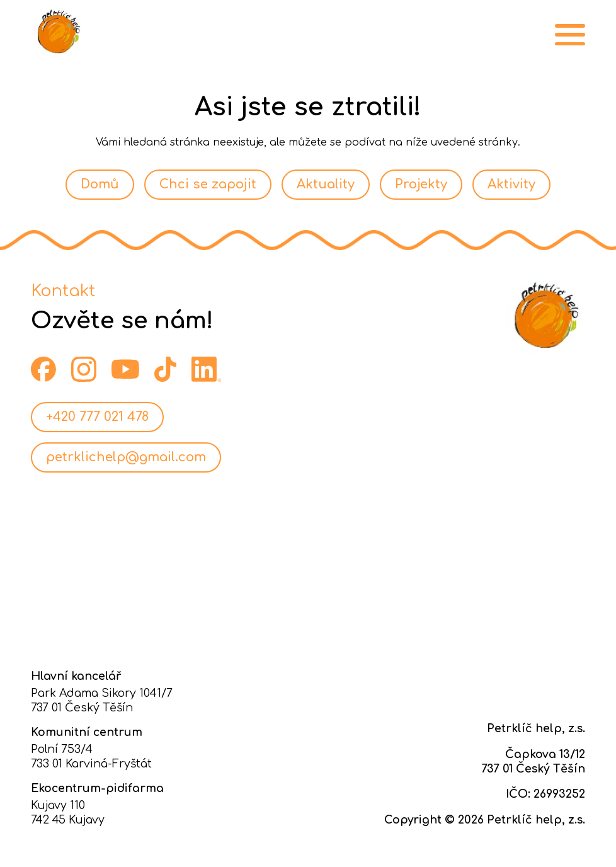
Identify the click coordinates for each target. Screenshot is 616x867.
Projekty (421, 184)
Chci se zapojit (208, 184)
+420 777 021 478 (97, 417)
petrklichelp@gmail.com (126, 457)
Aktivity (511, 184)
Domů (100, 184)
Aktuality (326, 184)
